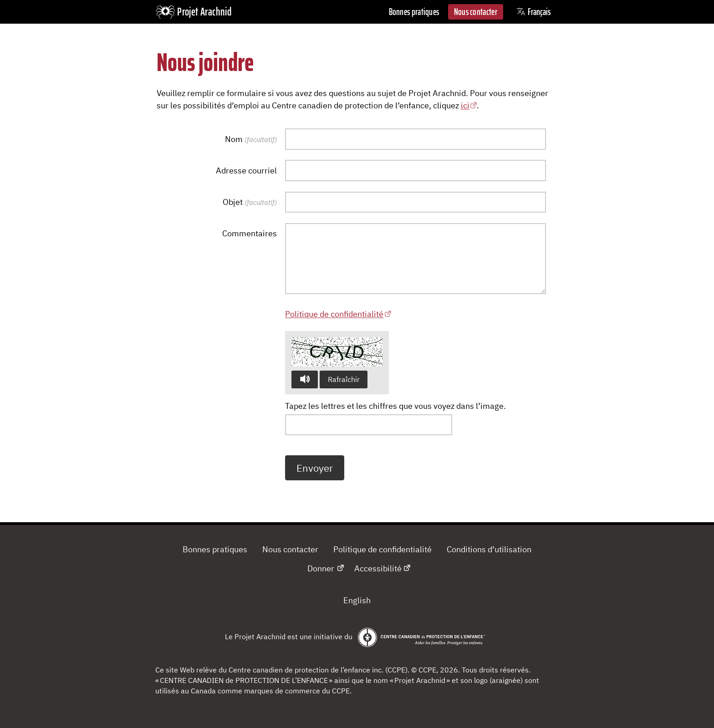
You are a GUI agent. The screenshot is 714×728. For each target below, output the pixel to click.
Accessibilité (378, 568)
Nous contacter (476, 12)
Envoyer (315, 468)
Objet (250, 202)
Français (533, 12)
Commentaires (250, 233)
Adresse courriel (246, 170)
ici (465, 105)
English (357, 600)
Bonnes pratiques (414, 12)
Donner (321, 568)
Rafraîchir (344, 379)
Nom (251, 139)
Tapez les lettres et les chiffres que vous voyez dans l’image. (395, 406)
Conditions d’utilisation (489, 549)
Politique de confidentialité (334, 314)
